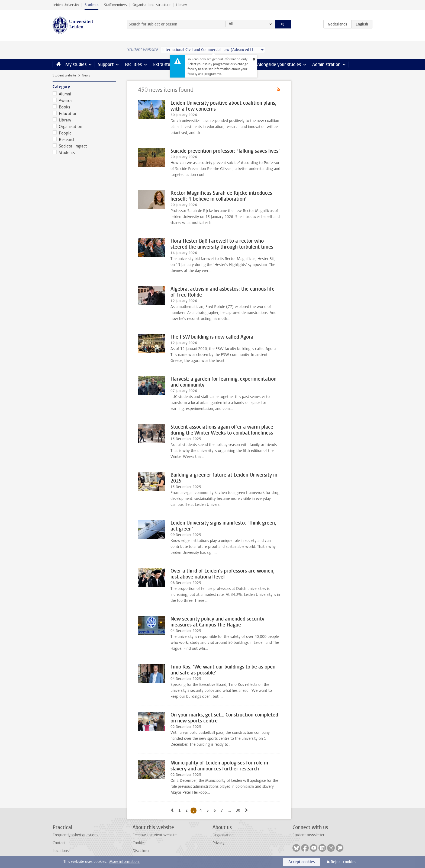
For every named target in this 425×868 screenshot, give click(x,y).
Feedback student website (154, 835)
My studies (76, 64)
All (231, 24)
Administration (326, 64)
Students (91, 5)
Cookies (139, 843)
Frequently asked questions (75, 835)
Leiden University (66, 5)
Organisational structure (152, 5)
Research (64, 140)
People (62, 133)
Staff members (115, 5)
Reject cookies (343, 862)
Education (65, 114)
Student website (64, 75)
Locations (61, 851)
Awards (62, 101)
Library (181, 5)
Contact (59, 843)
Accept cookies (302, 862)
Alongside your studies (279, 64)
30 (239, 810)
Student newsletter (308, 835)
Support (106, 64)
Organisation (67, 127)
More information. (125, 862)
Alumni (62, 94)
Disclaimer (141, 851)
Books (61, 107)
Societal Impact (70, 146)
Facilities (133, 64)
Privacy (218, 843)
